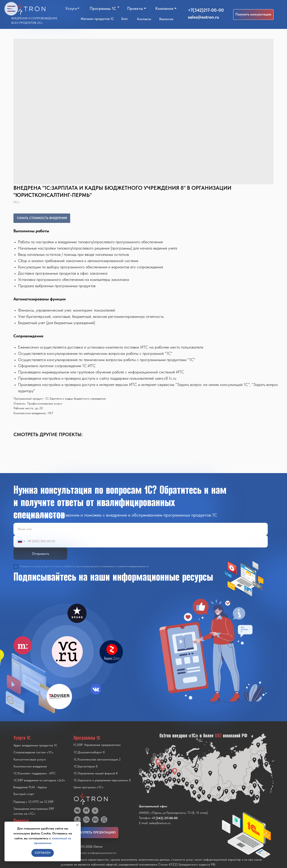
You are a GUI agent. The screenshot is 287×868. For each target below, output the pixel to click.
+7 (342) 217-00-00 (165, 818)
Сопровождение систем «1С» (33, 752)
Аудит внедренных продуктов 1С (35, 745)
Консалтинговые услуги (30, 759)
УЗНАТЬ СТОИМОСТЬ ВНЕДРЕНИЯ (42, 218)
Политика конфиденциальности (95, 853)
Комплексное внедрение (30, 766)
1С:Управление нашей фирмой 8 (96, 773)
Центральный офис (153, 806)
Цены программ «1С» (88, 787)
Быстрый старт (24, 794)
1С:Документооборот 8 (89, 752)
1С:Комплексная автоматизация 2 (97, 759)
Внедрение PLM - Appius (30, 787)
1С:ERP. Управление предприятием (97, 745)
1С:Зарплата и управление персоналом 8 (102, 780)
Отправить (40, 554)
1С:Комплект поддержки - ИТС (35, 773)
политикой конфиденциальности (133, 566)
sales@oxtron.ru (203, 17)
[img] (67, 652)
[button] (253, 15)
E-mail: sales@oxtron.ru (155, 823)
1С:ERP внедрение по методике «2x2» (39, 780)
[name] (141, 529)
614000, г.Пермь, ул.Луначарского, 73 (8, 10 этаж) (173, 813)
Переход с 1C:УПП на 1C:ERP (33, 802)
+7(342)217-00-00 (206, 10)
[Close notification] (77, 825)
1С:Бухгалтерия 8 (86, 766)
